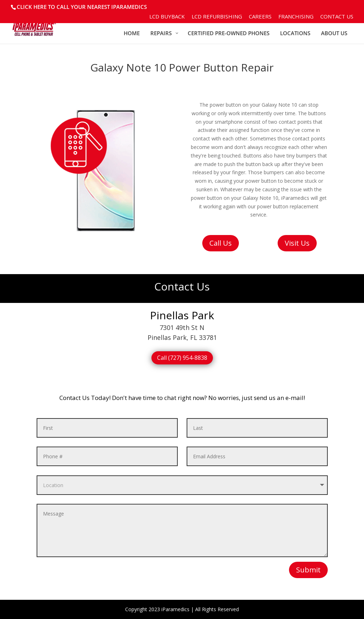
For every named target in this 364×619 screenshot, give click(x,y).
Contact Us (337, 17)
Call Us (221, 243)
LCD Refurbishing (217, 17)
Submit (308, 570)
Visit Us (297, 243)
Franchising (296, 17)
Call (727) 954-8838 (182, 358)
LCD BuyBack (167, 17)
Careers (260, 17)
